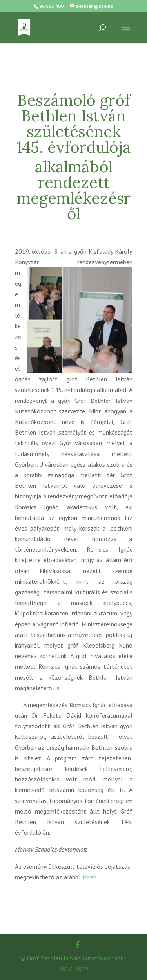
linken (89, 877)
